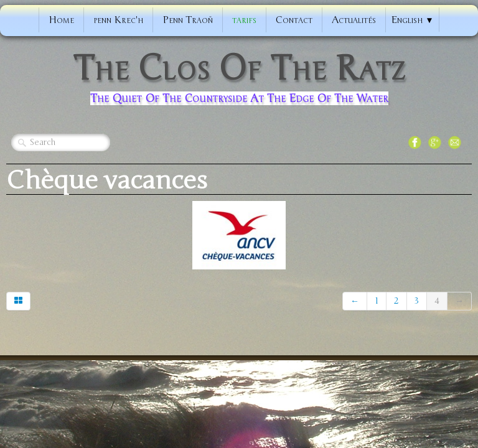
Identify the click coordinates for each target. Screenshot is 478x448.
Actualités (354, 20)
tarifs (244, 20)
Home (61, 20)
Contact (294, 20)
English (412, 20)
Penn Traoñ (188, 20)
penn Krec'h (118, 20)
